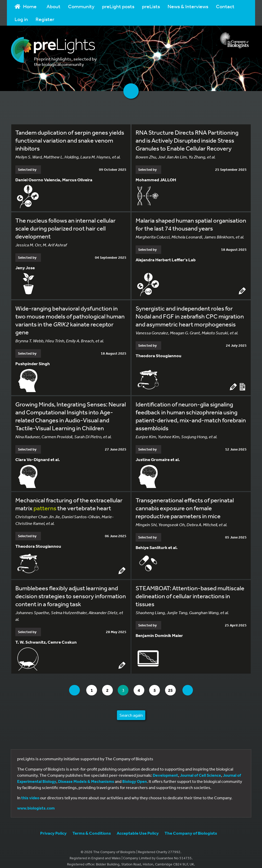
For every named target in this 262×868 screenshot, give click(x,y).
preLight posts (118, 6)
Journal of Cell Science (200, 770)
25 (177, 685)
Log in (21, 19)
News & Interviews (188, 6)
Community (81, 6)
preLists (151, 6)
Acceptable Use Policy (138, 828)
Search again (131, 710)
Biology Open (135, 776)
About (53, 6)
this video (30, 792)
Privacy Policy (53, 828)
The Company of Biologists (191, 828)
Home (26, 6)
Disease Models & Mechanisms (86, 776)
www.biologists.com (36, 803)
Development (165, 770)
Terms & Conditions (92, 828)
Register (45, 19)
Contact (225, 6)
